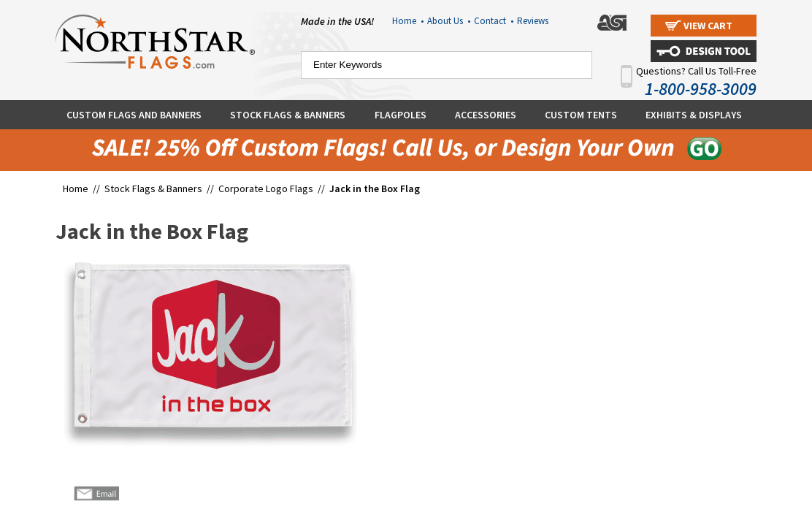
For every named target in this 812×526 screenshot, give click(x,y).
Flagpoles (401, 115)
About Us (449, 21)
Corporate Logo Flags (266, 188)
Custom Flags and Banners (134, 115)
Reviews (533, 21)
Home (408, 21)
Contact (494, 21)
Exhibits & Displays (694, 115)
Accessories (486, 115)
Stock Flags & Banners (288, 115)
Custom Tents (581, 115)
